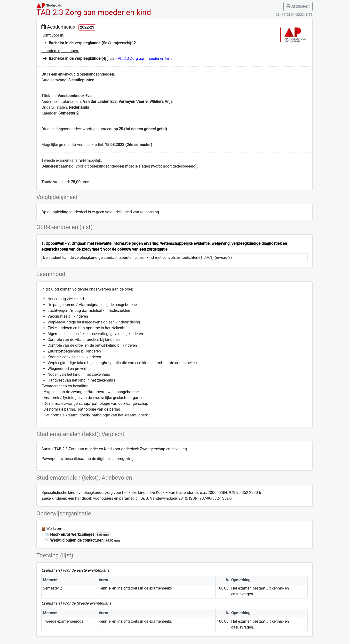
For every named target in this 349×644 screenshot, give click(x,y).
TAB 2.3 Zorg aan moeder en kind (144, 58)
